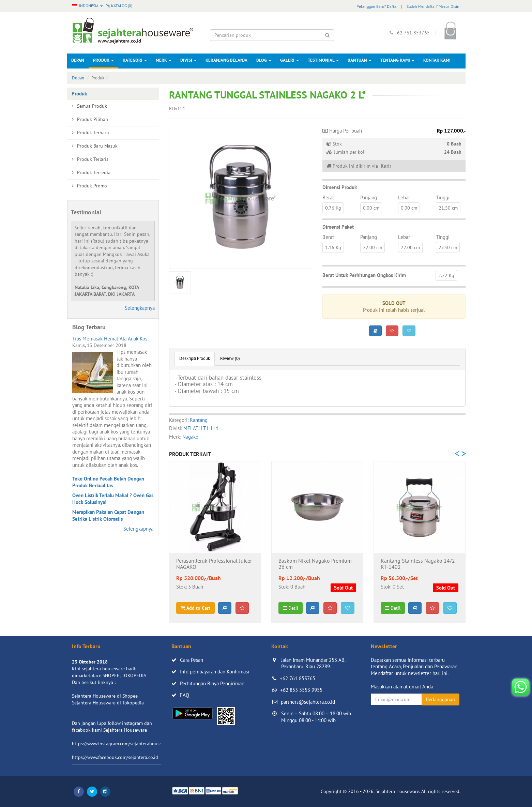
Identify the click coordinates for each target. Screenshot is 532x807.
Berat (328, 197)
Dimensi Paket (338, 227)
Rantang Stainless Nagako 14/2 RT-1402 (418, 564)
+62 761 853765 (298, 678)
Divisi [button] (188, 60)
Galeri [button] (290, 60)
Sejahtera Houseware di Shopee (105, 696)
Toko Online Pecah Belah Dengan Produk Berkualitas (108, 482)
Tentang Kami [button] (397, 60)
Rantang (199, 420)
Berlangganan (440, 699)
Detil (291, 608)
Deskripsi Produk (195, 358)
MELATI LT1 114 (201, 428)
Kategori (135, 60)
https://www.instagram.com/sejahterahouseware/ (123, 744)
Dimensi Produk (340, 187)
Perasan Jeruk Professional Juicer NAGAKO (214, 564)
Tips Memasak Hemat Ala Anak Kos (110, 339)
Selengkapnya (140, 308)
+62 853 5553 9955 (301, 690)
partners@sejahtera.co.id (308, 702)
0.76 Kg (333, 208)
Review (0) (230, 358)
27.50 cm (448, 247)
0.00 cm (371, 208)
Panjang (369, 197)
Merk (164, 60)
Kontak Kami (437, 60)
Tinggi (443, 197)
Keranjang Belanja (226, 60)
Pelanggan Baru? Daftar (377, 6)
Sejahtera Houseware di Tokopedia (108, 703)
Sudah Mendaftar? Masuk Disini (434, 6)
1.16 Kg (333, 247)
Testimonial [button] (323, 60)
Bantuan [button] (360, 60)
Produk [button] (103, 60)
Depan (78, 60)
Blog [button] (264, 60)
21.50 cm (448, 208)
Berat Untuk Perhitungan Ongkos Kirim (364, 275)
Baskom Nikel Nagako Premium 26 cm (315, 564)
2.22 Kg (446, 275)
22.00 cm (373, 247)
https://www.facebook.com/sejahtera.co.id (115, 757)
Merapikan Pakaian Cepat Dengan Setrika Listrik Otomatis (108, 515)
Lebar (404, 197)
